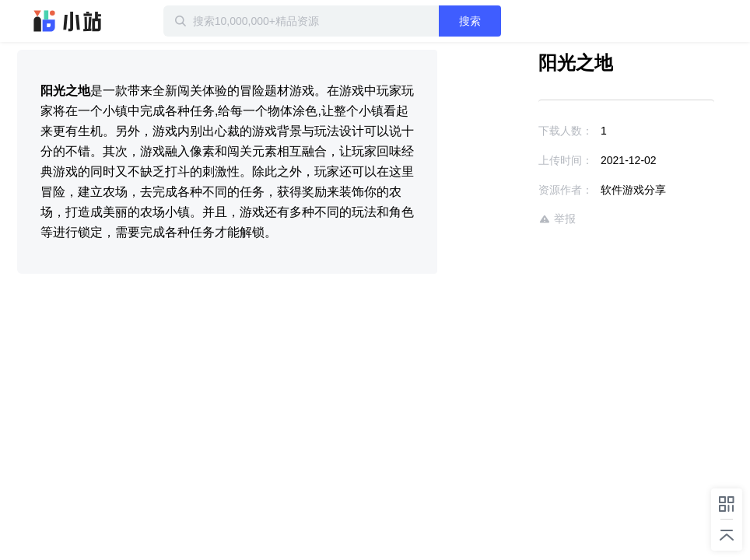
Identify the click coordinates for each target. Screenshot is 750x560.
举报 (557, 219)
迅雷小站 (68, 21)
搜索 (470, 21)
